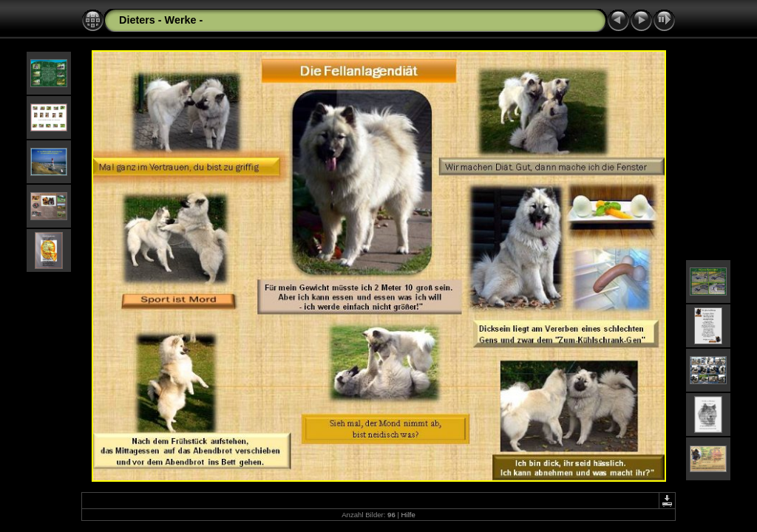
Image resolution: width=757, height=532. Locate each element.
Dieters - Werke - (161, 20)
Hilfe (408, 515)
